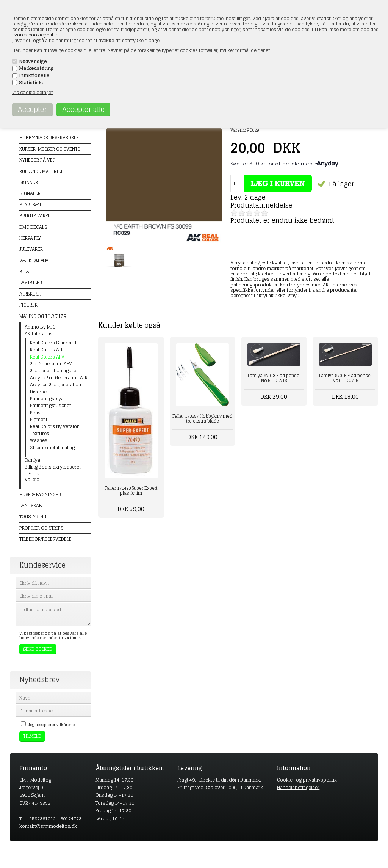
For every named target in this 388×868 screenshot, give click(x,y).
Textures (40, 434)
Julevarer (31, 249)
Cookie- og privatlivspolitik (307, 780)
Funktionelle (34, 75)
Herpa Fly (30, 238)
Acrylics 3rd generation (56, 385)
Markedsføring (36, 68)
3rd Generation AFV (51, 364)
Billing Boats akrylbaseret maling (53, 470)
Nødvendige (33, 61)
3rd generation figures (54, 371)
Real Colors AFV (47, 357)
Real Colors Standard (53, 343)
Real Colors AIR (47, 350)
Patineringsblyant (49, 399)
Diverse (38, 392)
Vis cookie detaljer (33, 92)
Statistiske (32, 83)
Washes (39, 440)
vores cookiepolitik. (36, 35)
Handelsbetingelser (298, 787)
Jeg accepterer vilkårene (51, 725)
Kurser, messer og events (50, 149)
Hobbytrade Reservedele (49, 138)
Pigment (39, 420)
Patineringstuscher (51, 406)
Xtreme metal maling (52, 448)
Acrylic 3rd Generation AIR (59, 378)
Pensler (38, 413)
